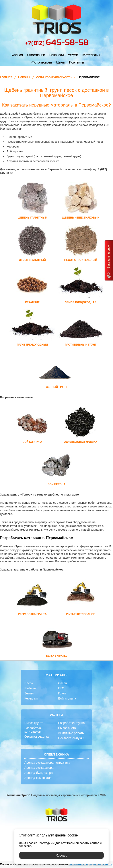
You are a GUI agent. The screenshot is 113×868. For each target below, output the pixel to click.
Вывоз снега (67, 728)
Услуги (73, 55)
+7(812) (57, 43)
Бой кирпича (67, 698)
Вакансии (56, 55)
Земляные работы (71, 733)
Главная (17, 55)
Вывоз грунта (34, 723)
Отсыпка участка (37, 737)
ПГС (61, 688)
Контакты (77, 63)
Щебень (30, 688)
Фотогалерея (42, 63)
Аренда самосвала (38, 778)
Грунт (62, 693)
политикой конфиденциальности (91, 864)
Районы (24, 77)
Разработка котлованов (33, 730)
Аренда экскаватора (39, 768)
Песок (29, 683)
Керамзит (31, 698)
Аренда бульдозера (39, 773)
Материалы (91, 55)
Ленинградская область (54, 77)
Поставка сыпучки (71, 738)
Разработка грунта (72, 723)
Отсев (63, 683)
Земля (29, 693)
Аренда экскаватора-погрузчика (47, 763)
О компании (36, 55)
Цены (60, 63)
